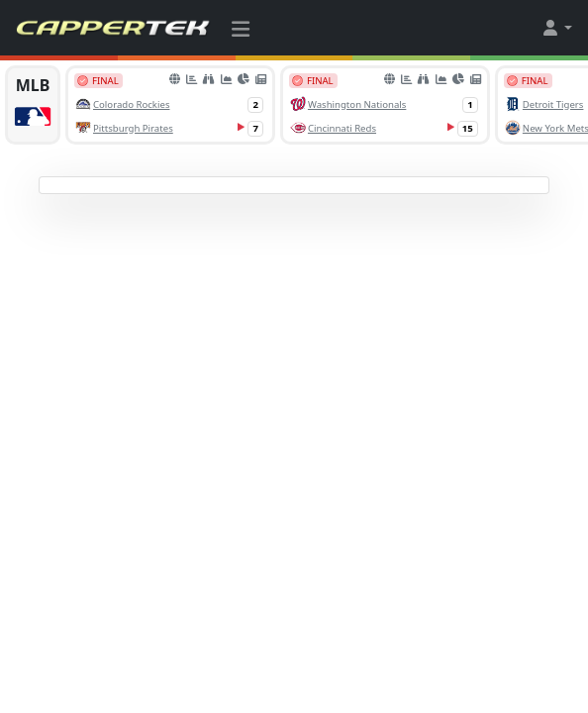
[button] (556, 28)
